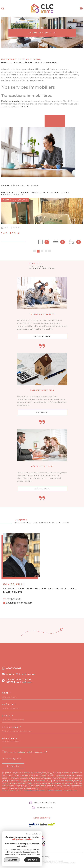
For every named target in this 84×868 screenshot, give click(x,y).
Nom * (6, 693)
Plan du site (25, 863)
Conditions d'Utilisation (55, 790)
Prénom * (9, 704)
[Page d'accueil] (42, 8)
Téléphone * (12, 727)
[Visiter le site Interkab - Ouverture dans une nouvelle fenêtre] (48, 824)
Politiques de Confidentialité (35, 790)
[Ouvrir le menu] (81, 8)
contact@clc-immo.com (20, 674)
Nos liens (53, 863)
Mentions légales (37, 863)
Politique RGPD (63, 863)
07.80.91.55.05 (14, 599)
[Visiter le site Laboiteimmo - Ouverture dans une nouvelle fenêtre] (42, 857)
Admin (46, 863)
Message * (10, 739)
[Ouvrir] (3, 8)
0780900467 (14, 668)
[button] (35, 251)
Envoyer (13, 766)
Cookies (73, 863)
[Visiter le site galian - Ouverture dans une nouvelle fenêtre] (34, 825)
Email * (8, 716)
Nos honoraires (14, 863)
